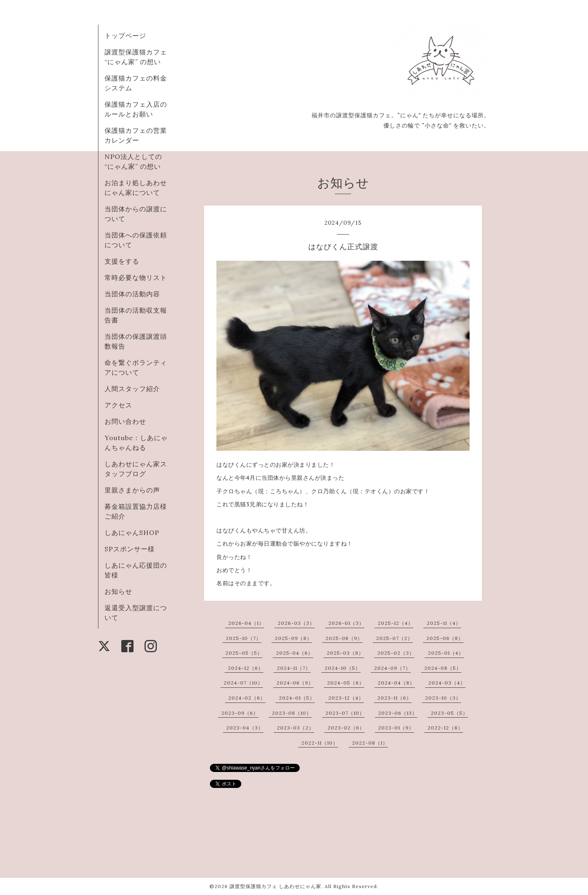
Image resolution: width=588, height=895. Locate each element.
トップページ (125, 36)
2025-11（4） (444, 623)
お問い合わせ (125, 421)
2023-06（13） (398, 713)
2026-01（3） (346, 623)
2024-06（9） (295, 683)
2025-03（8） (345, 653)
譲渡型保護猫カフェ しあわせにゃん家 (275, 886)
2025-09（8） (293, 638)
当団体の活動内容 (132, 294)
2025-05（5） (244, 653)
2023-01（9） (396, 728)
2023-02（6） (346, 728)
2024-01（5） (297, 698)
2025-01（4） (446, 653)
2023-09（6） (240, 713)
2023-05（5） (449, 713)
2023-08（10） (292, 713)
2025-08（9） (344, 638)
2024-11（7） (294, 668)
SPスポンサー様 (130, 549)
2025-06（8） (445, 638)
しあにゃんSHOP (132, 533)
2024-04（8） (396, 683)
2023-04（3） (245, 728)
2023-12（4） (346, 698)
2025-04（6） (295, 653)
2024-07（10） (243, 683)
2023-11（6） (394, 698)
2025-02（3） (396, 653)
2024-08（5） (443, 668)
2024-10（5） (343, 668)
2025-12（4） (395, 623)
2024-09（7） (392, 668)
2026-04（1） (246, 623)
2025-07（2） (394, 638)
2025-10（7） (244, 638)
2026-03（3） (296, 623)
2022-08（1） (370, 743)
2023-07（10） (345, 713)
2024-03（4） (447, 683)
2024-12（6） (246, 668)
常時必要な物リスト (136, 277)
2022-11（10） (320, 743)
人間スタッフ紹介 (132, 389)
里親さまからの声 (132, 490)
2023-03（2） (295, 728)
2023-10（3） (443, 698)
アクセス (118, 405)
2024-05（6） (346, 683)
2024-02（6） (247, 698)
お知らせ (118, 591)
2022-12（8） (445, 728)
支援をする (122, 261)
